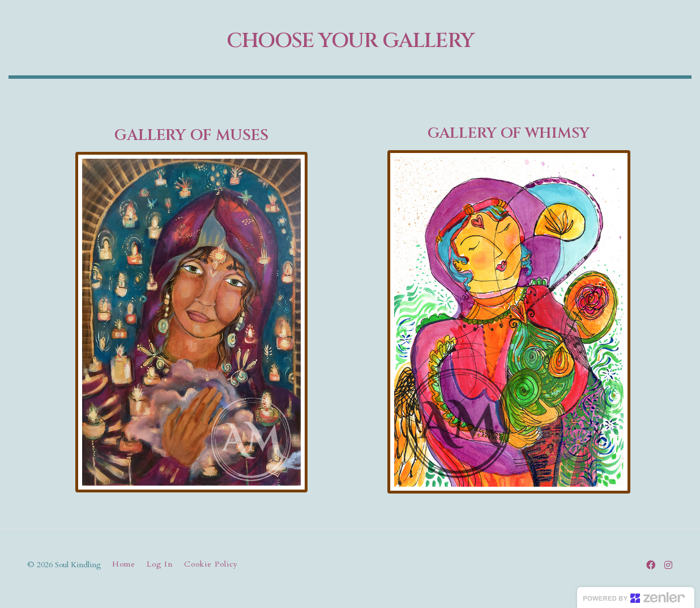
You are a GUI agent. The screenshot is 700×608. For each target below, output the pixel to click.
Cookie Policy (211, 564)
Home (124, 564)
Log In (160, 564)
